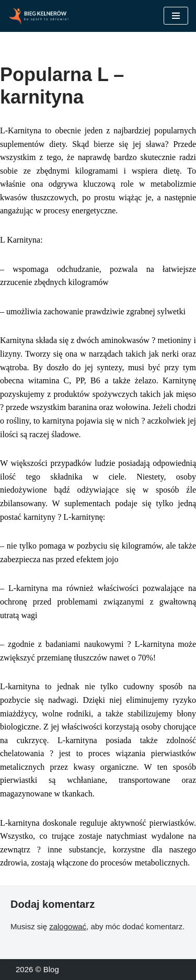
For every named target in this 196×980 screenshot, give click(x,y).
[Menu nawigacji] (176, 16)
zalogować (68, 926)
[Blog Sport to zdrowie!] (39, 16)
